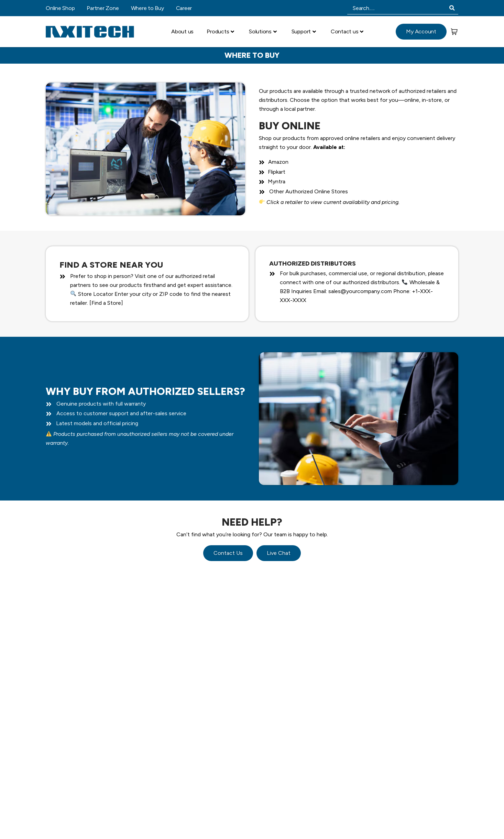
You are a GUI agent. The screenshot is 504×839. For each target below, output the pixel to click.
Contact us (347, 31)
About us (182, 31)
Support (304, 31)
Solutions (263, 31)
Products (220, 31)
